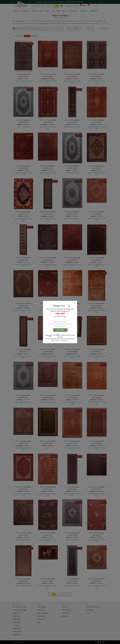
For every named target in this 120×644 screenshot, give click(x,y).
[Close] (60, 303)
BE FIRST (60, 330)
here (60, 341)
